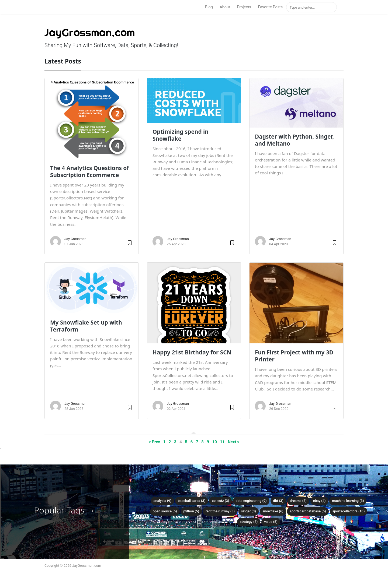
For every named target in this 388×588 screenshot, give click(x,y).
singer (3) (249, 511)
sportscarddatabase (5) (308, 511)
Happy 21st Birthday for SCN (192, 352)
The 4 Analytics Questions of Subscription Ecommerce (89, 171)
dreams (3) (298, 501)
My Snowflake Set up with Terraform (86, 326)
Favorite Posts (271, 7)
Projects (244, 7)
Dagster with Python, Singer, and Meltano (294, 140)
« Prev (154, 442)
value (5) (271, 522)
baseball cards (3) (192, 501)
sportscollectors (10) (349, 511)
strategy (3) (249, 522)
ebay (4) (319, 501)
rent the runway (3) (220, 511)
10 (215, 442)
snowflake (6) (273, 511)
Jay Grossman (75, 239)
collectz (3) (220, 501)
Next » (233, 442)
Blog (209, 7)
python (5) (191, 511)
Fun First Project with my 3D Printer (294, 356)
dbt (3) (278, 501)
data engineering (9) (251, 501)
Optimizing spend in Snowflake (181, 135)
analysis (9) (162, 501)
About (225, 7)
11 (222, 442)
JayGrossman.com (90, 32)
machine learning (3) (348, 501)
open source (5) (165, 511)
